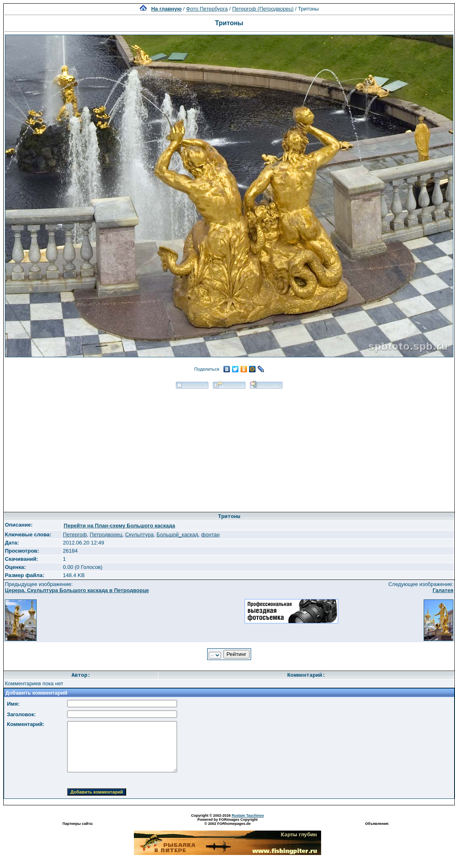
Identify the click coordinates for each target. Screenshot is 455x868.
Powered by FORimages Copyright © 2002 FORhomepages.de (227, 822)
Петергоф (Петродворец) (263, 9)
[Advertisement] (229, 448)
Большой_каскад (177, 535)
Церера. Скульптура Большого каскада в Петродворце (77, 590)
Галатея (443, 590)
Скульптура (140, 535)
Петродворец (106, 535)
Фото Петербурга (207, 9)
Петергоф (75, 535)
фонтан (210, 535)
